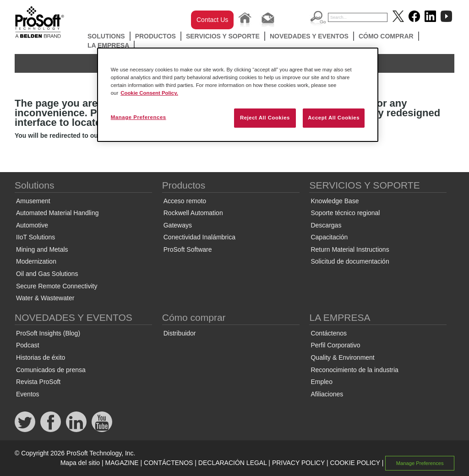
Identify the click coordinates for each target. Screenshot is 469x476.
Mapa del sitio (80, 463)
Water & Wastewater (45, 298)
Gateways (178, 225)
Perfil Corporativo (335, 345)
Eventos (28, 394)
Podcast (28, 345)
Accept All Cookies (334, 118)
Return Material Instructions (350, 249)
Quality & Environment (342, 357)
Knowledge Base (335, 201)
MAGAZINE (122, 463)
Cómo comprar (386, 36)
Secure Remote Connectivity (57, 286)
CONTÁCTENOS (168, 463)
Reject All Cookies (265, 118)
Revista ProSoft (38, 382)
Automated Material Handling (57, 213)
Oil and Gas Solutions (47, 274)
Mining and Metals (42, 249)
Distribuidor (180, 333)
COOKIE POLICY (355, 463)
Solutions (106, 36)
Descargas (326, 225)
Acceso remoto (185, 201)
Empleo (321, 382)
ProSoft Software (188, 249)
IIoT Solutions (35, 237)
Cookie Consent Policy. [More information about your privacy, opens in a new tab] (149, 93)
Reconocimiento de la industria (354, 370)
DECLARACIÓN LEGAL (233, 463)
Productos (155, 36)
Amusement (33, 201)
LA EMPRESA (108, 45)
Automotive (32, 225)
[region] (238, 95)
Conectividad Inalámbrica (199, 237)
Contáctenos (329, 333)
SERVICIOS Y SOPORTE (223, 36)
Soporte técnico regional (345, 213)
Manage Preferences (420, 463)
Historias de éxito (41, 357)
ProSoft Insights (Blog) (48, 333)
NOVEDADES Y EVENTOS (309, 36)
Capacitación (329, 237)
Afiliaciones (327, 394)
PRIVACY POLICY (298, 463)
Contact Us (212, 20)
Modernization (36, 261)
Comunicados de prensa (51, 370)
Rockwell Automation (193, 213)
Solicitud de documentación (350, 261)
